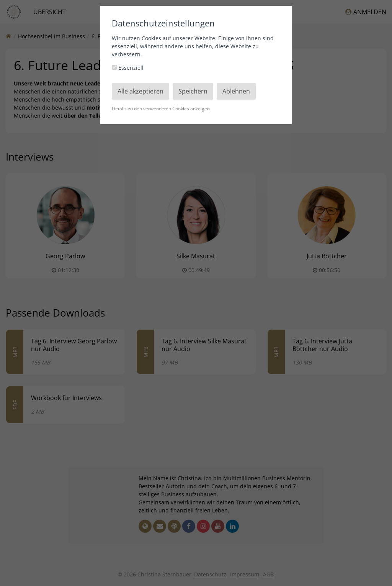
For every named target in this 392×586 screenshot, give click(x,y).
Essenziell (128, 68)
